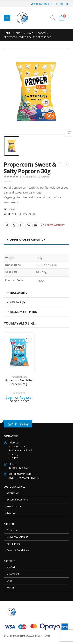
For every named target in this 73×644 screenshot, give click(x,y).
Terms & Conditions (18, 550)
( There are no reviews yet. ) (35, 177)
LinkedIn (21, 225)
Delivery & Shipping (17, 537)
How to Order (14, 506)
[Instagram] (62, 4)
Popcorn (22, 214)
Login (10, 397)
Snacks (31, 214)
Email (35, 225)
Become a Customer (18, 500)
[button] (7, 18)
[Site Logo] (22, 18)
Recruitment (13, 544)
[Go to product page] (19, 352)
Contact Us (13, 493)
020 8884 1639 (40, 4)
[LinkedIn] (67, 4)
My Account (13, 574)
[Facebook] (51, 4)
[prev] (61, 165)
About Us (12, 530)
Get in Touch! (18, 424)
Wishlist (11, 588)
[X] (56, 4)
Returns (11, 513)
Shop (10, 581)
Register (26, 397)
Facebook (7, 225)
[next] (66, 165)
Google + (28, 225)
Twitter (14, 225)
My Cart (11, 567)
